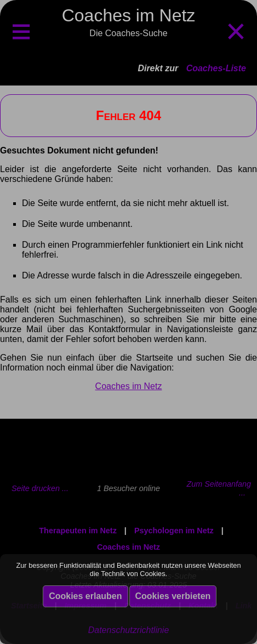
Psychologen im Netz (174, 531)
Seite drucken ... (40, 488)
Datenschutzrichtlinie (129, 630)
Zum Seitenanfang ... (219, 488)
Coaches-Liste (216, 68)
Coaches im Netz (129, 386)
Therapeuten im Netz (78, 531)
